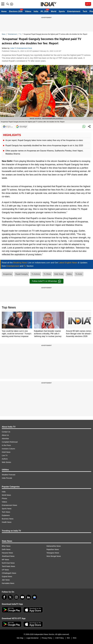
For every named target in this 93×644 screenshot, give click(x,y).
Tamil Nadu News (8, 566)
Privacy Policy (47, 638)
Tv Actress (36, 274)
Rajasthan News (53, 549)
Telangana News (53, 553)
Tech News (6, 512)
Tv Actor (79, 274)
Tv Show (47, 274)
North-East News (8, 563)
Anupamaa (7, 274)
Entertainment (74, 11)
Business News (8, 519)
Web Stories (6, 462)
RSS (75, 638)
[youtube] (22, 597)
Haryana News (7, 553)
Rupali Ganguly (22, 274)
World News (6, 495)
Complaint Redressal (10, 442)
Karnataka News (8, 583)
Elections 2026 (16, 11)
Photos (4, 498)
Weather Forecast (9, 475)
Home (4, 11)
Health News (7, 522)
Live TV (5, 455)
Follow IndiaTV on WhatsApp (46, 281)
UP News (5, 570)
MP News (5, 560)
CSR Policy (60, 638)
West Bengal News (54, 556)
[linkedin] (28, 597)
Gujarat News (7, 576)
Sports (62, 11)
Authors (5, 459)
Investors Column (8, 449)
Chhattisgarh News (9, 573)
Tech (85, 11)
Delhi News (6, 549)
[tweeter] (10, 597)
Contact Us (6, 432)
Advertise (5, 439)
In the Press (6, 445)
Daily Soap (59, 274)
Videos (28, 11)
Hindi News (6, 452)
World (54, 11)
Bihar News (6, 546)
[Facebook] (4, 597)
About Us (5, 435)
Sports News (7, 509)
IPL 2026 (45, 11)
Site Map (20, 638)
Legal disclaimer (33, 638)
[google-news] (35, 597)
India (36, 11)
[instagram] (16, 597)
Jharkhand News (8, 556)
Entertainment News (9, 505)
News (4, 34)
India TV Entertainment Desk (21, 48)
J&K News (6, 580)
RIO (68, 638)
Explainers (6, 515)
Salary (69, 274)
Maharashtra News (54, 546)
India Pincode (7, 478)
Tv (20, 34)
